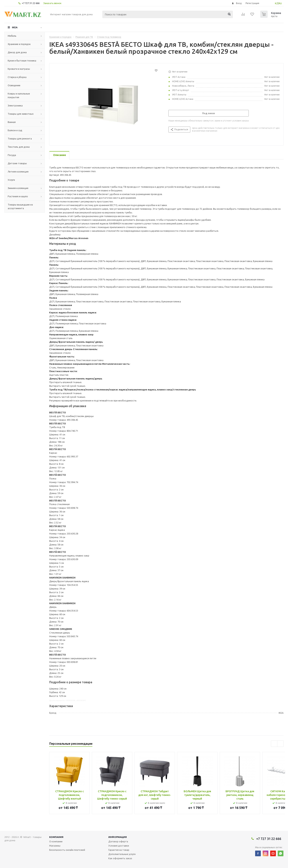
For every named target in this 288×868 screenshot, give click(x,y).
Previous (274, 744)
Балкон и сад (15, 130)
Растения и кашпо (18, 196)
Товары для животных (21, 114)
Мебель (12, 36)
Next (280, 744)
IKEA (15, 27)
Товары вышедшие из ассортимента (20, 206)
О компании (56, 841)
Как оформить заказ (120, 858)
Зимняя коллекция (18, 188)
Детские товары (17, 163)
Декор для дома (17, 52)
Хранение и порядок (19, 44)
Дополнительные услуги (122, 854)
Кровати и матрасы (19, 69)
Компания (56, 837)
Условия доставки (119, 846)
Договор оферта (118, 841)
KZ (277, 3)
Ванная (12, 122)
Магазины (55, 846)
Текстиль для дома (19, 147)
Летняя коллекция (18, 172)
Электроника (15, 105)
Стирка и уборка (17, 77)
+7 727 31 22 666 (31, 3)
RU (280, 3)
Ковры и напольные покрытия (19, 95)
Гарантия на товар (119, 850)
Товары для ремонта (20, 139)
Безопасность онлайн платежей (67, 850)
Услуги (11, 180)
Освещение (14, 85)
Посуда (12, 155)
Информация (118, 837)
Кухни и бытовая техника (22, 61)
